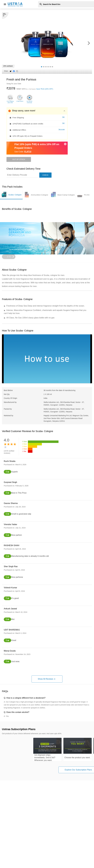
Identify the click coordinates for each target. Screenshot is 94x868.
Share (6, 71)
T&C (63, 117)
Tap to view (62, 129)
